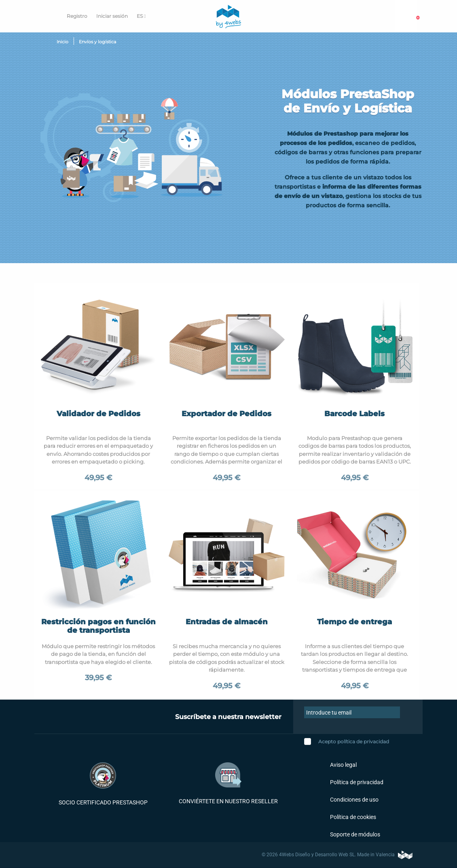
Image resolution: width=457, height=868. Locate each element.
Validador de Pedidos (98, 414)
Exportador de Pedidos (226, 414)
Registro (77, 16)
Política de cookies (352, 817)
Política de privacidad (356, 782)
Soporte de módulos (354, 834)
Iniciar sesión (112, 16)
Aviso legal (343, 765)
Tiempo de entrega (354, 622)
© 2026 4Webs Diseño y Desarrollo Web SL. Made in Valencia (337, 855)
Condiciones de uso (354, 800)
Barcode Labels (354, 414)
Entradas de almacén (227, 622)
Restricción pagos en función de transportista (98, 626)
